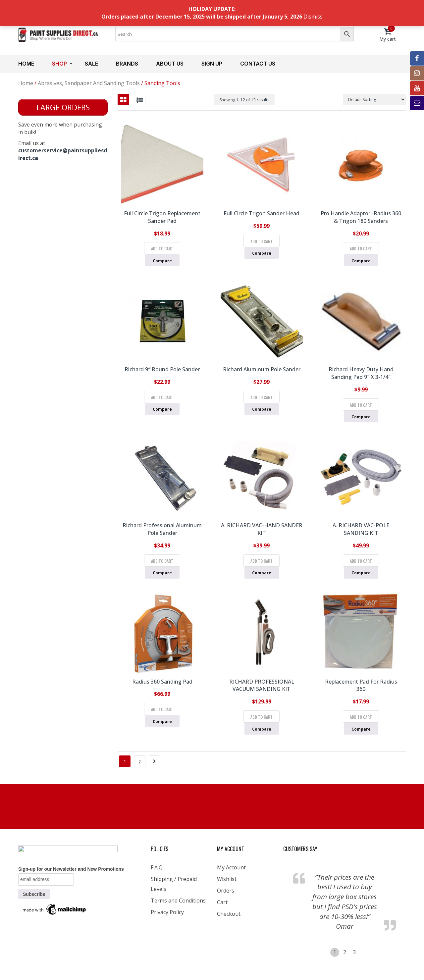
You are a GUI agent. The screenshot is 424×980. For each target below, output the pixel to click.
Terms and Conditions (178, 901)
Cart (222, 902)
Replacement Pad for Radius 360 (361, 685)
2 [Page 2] (140, 762)
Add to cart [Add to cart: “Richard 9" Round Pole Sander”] (162, 397)
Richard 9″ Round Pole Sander (162, 369)
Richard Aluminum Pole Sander (262, 369)
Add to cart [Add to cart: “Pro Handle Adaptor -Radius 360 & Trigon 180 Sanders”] (361, 249)
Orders (226, 891)
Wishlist (227, 879)
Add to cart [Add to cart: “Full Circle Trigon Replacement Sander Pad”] (162, 249)
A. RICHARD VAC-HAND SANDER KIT (262, 529)
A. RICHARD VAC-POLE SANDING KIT (361, 529)
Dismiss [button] (313, 17)
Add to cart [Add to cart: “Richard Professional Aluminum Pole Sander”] (162, 561)
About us (170, 64)
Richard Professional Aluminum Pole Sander (162, 529)
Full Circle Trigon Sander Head (262, 213)
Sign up (212, 64)
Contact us (258, 64)
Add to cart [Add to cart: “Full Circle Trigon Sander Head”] (262, 241)
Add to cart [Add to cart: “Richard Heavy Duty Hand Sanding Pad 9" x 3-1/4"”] (361, 405)
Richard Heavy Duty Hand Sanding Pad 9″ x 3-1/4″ (361, 373)
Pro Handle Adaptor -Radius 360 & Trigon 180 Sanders (361, 217)
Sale (91, 64)
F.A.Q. (157, 867)
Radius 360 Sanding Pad (162, 682)
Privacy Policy (167, 912)
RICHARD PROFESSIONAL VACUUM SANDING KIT (262, 685)
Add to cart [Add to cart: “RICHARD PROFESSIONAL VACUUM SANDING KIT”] (262, 717)
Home (26, 64)
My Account (231, 867)
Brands (127, 64)
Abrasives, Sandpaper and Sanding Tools (89, 83)
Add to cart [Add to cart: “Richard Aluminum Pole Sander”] (262, 397)
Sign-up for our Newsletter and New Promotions (71, 869)
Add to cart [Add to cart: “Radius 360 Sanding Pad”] (162, 709)
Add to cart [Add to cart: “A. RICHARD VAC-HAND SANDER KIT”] (262, 561)
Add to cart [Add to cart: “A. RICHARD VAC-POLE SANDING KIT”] (361, 561)
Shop (59, 64)
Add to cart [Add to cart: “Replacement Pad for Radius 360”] (361, 717)
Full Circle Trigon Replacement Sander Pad (162, 217)
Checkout (229, 914)
